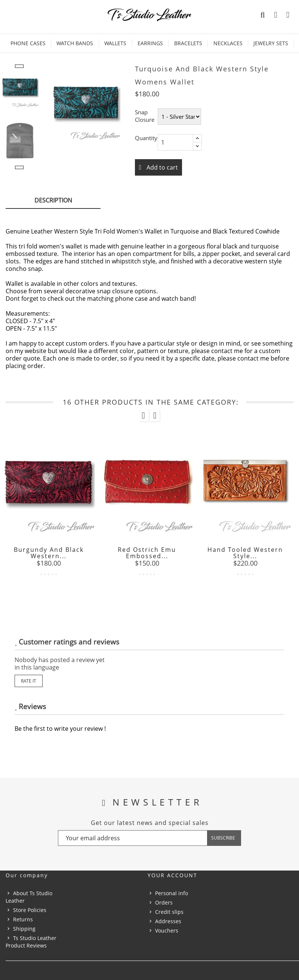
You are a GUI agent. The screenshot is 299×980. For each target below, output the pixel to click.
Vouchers (167, 930)
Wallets (115, 43)
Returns (23, 919)
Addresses (168, 921)
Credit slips (169, 912)
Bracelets (188, 43)
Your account (172, 875)
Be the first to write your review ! (60, 729)
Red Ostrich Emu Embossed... (147, 553)
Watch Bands (75, 43)
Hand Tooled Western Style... (245, 553)
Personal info (172, 893)
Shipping (24, 929)
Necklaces (228, 43)
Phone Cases (28, 43)
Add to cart (161, 167)
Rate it (29, 681)
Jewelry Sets (271, 43)
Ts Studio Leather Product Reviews (31, 942)
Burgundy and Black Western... (49, 553)
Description (53, 200)
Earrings (150, 43)
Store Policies (30, 910)
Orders (164, 902)
